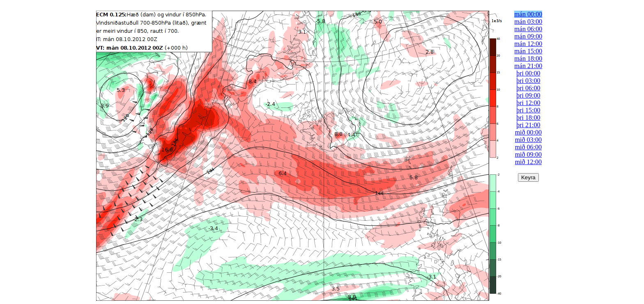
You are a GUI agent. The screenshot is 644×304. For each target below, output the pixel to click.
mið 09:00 (528, 154)
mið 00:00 (528, 132)
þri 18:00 (528, 118)
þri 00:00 (528, 73)
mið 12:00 (528, 162)
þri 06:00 (528, 88)
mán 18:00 (528, 58)
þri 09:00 (528, 95)
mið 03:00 (528, 140)
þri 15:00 (528, 110)
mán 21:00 (528, 66)
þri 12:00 (528, 103)
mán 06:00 (528, 29)
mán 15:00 (528, 51)
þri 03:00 (528, 81)
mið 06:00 (528, 147)
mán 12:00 (528, 44)
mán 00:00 (528, 14)
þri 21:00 (528, 125)
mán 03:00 (528, 22)
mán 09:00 (528, 36)
